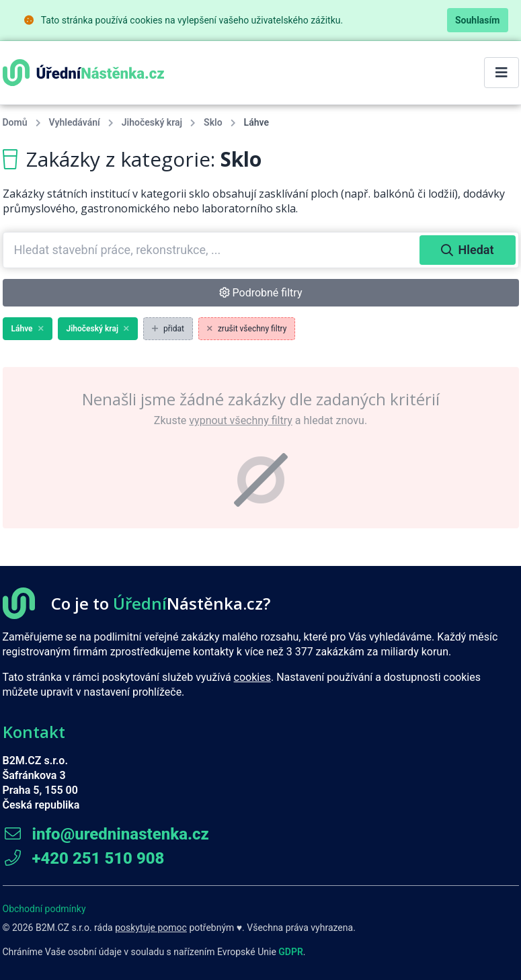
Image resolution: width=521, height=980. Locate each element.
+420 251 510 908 (84, 858)
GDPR (291, 952)
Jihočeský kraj (152, 122)
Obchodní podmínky (44, 909)
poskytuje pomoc (151, 928)
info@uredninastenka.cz (106, 834)
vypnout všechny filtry (240, 420)
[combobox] (213, 250)
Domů (15, 122)
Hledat (468, 250)
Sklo (213, 122)
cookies (252, 677)
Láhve (28, 329)
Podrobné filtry (261, 293)
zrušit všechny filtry (247, 329)
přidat (168, 329)
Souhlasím (478, 20)
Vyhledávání (75, 122)
